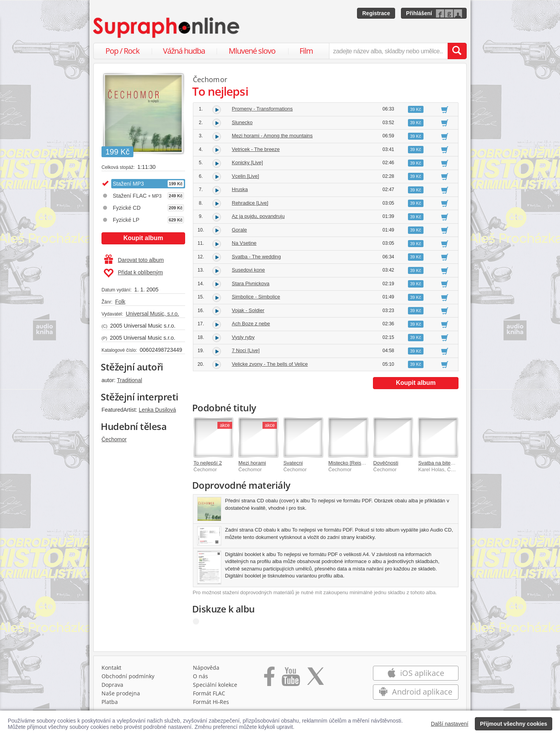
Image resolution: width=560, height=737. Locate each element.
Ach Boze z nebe (251, 324)
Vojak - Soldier (248, 310)
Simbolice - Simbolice (256, 297)
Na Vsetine (244, 243)
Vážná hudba (184, 51)
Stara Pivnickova (251, 283)
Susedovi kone (248, 270)
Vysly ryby (243, 337)
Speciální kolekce (215, 685)
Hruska (240, 189)
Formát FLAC (209, 693)
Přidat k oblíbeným (133, 273)
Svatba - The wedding (256, 257)
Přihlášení (419, 13)
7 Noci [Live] (246, 350)
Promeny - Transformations (262, 109)
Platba (110, 702)
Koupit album (143, 238)
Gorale (239, 230)
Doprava (112, 685)
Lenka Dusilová (157, 410)
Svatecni (293, 463)
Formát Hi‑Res (211, 702)
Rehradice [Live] (250, 203)
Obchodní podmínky (128, 676)
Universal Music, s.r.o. (152, 314)
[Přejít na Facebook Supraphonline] (269, 679)
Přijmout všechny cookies (514, 724)
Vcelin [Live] (245, 176)
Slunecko (242, 122)
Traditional (129, 380)
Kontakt (111, 668)
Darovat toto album (134, 260)
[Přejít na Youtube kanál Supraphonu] (290, 679)
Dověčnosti (386, 463)
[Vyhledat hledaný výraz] (457, 51)
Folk (120, 302)
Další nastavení (450, 724)
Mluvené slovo (252, 51)
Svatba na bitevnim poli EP (448, 463)
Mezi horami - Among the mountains (272, 136)
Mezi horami (252, 463)
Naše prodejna (121, 693)
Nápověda (206, 668)
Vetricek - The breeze (256, 149)
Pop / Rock (122, 51)
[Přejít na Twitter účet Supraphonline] (315, 679)
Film (306, 51)
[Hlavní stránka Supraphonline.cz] (167, 28)
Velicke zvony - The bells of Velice (270, 364)
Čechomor (114, 439)
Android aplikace (416, 692)
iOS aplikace (416, 673)
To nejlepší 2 (208, 463)
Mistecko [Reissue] (349, 463)
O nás (200, 676)
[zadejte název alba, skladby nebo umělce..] (388, 51)
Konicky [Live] (247, 162)
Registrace (376, 13)
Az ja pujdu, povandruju (258, 216)
